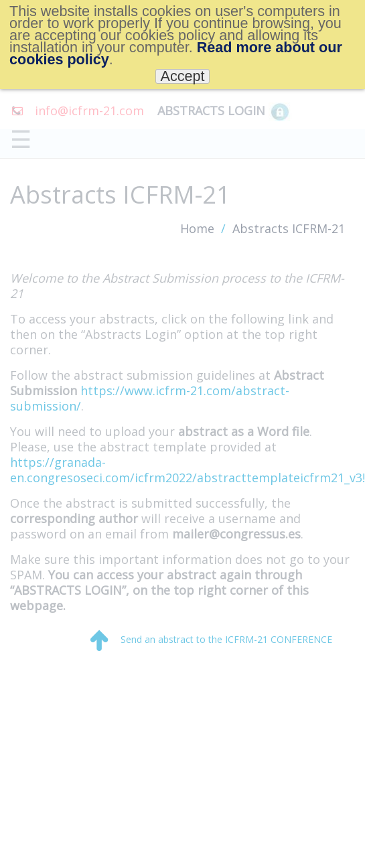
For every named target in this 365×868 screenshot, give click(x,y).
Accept (182, 76)
